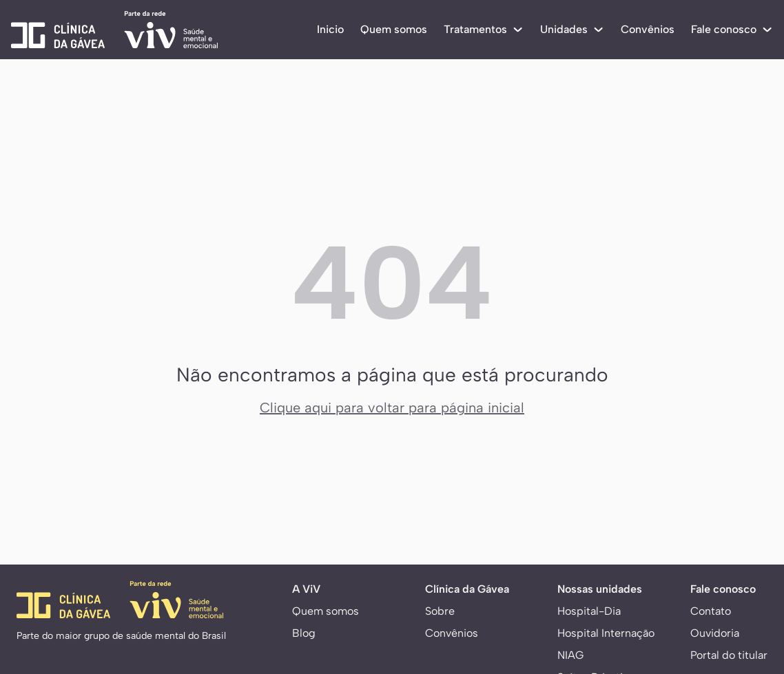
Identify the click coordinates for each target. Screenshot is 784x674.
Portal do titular (729, 655)
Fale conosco (732, 29)
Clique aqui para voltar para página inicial (392, 408)
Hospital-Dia (589, 611)
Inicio (330, 29)
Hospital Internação (606, 633)
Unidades (572, 29)
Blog (304, 633)
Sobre (440, 611)
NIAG (570, 655)
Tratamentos (484, 29)
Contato (711, 611)
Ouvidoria (715, 633)
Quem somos (394, 29)
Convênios (648, 29)
